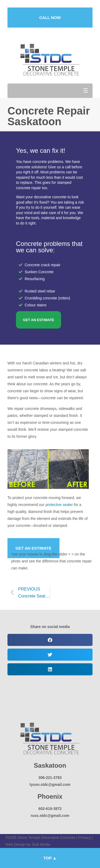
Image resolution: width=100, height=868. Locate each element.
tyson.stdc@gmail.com (50, 785)
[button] (50, 91)
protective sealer (59, 505)
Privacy (85, 837)
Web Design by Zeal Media (28, 844)
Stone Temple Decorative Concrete (46, 837)
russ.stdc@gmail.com (50, 816)
